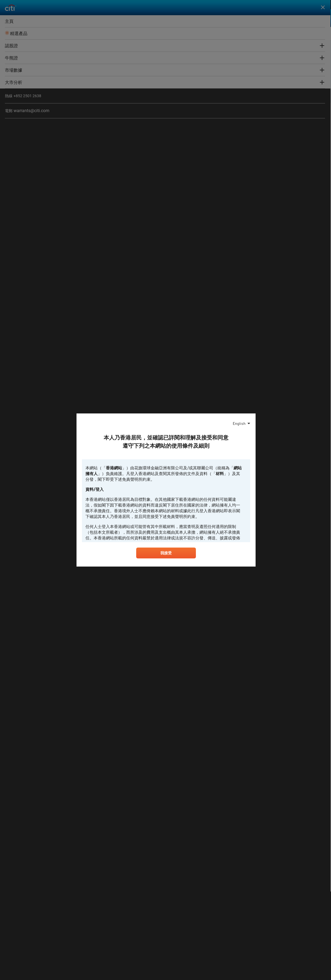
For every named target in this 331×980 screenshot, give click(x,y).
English (239, 423)
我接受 (166, 554)
